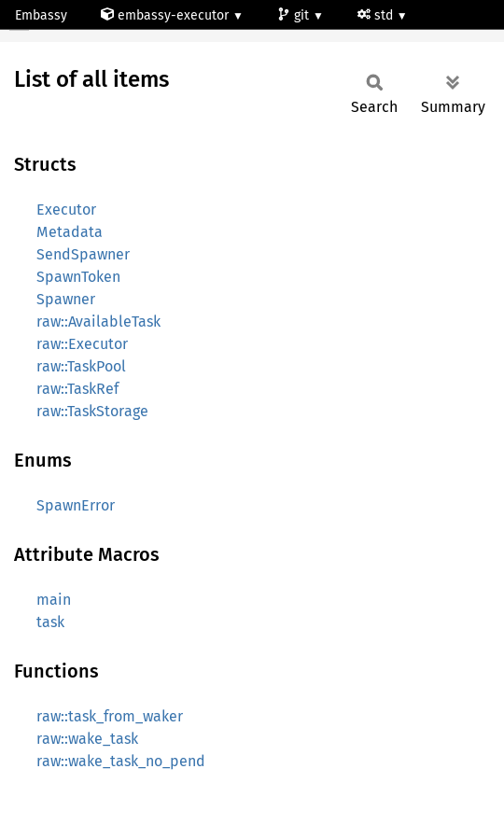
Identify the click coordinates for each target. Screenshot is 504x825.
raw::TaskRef (77, 389)
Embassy (41, 15)
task (50, 622)
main (54, 600)
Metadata (70, 232)
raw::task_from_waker (110, 716)
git (295, 15)
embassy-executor (167, 15)
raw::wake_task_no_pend (121, 761)
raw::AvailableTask (98, 322)
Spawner (66, 299)
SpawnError (76, 505)
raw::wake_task (87, 739)
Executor (66, 210)
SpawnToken (78, 277)
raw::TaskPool (81, 366)
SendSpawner (83, 254)
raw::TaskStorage (92, 411)
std (377, 15)
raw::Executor (82, 344)
